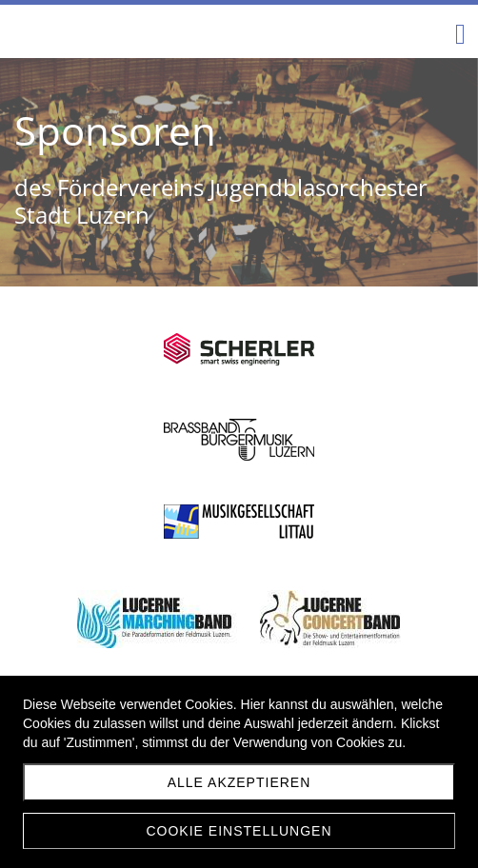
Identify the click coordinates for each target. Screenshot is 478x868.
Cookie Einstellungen (239, 831)
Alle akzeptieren (239, 782)
